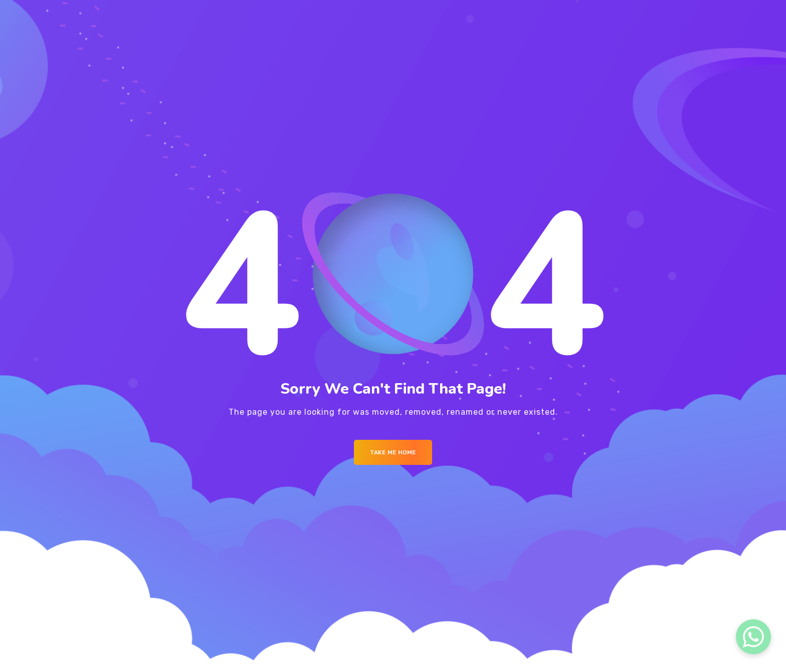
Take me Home (393, 452)
